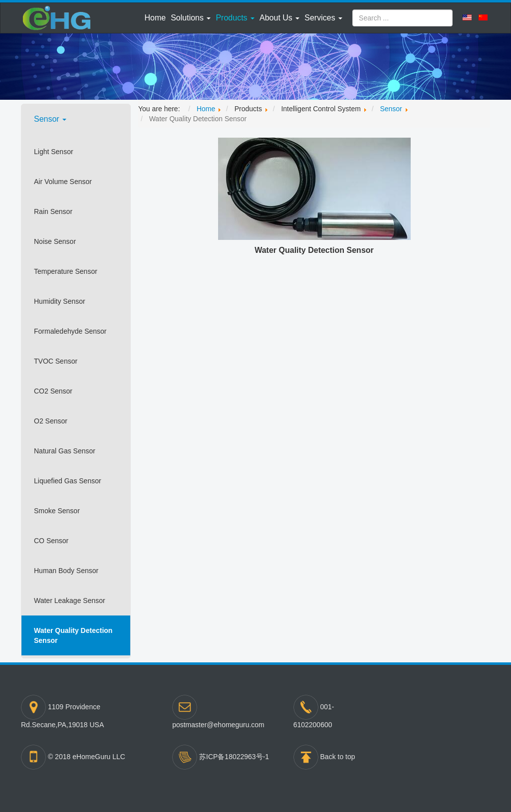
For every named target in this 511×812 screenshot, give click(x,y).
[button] (191, 18)
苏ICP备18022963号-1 (234, 757)
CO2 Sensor (53, 391)
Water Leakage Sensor (70, 601)
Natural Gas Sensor (65, 451)
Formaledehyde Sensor (70, 331)
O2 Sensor (51, 421)
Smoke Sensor (57, 511)
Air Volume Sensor (63, 182)
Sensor (50, 119)
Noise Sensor (55, 241)
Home (155, 18)
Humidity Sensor (60, 301)
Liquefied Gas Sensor (68, 481)
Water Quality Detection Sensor (73, 635)
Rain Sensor (53, 211)
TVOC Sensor (56, 361)
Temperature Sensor (66, 271)
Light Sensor (54, 152)
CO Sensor (51, 541)
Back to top (338, 757)
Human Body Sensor (66, 571)
